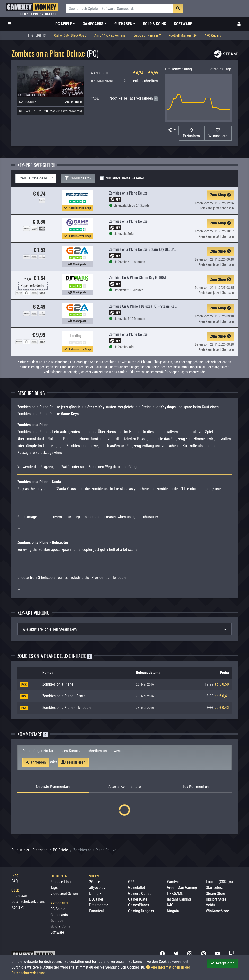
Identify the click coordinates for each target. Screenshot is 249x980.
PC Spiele (61, 850)
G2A (131, 882)
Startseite (40, 850)
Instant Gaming (179, 899)
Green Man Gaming (182, 888)
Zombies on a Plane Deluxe (128, 193)
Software (183, 24)
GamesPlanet (139, 905)
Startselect (214, 888)
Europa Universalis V (147, 36)
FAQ (15, 881)
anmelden (36, 762)
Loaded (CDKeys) (219, 882)
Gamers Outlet (139, 893)
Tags (54, 888)
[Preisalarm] (191, 133)
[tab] (124, 629)
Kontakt (18, 907)
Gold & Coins (155, 24)
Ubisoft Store (216, 899)
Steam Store (216, 893)
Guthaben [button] (123, 24)
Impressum (20, 896)
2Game (95, 882)
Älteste (125, 787)
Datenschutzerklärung (29, 901)
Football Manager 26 (183, 36)
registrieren (73, 762)
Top (196, 787)
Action (69, 102)
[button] (172, 130)
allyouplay (97, 888)
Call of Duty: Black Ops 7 (70, 36)
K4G (170, 905)
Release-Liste (61, 882)
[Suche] (120, 9)
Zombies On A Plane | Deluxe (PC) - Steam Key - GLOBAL (150, 306)
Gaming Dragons (141, 911)
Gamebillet (137, 888)
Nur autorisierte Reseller (125, 178)
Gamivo (173, 882)
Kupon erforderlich (33, 286)
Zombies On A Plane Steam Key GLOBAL (138, 277)
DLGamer (96, 899)
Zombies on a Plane (58, 684)
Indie (79, 102)
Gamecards (59, 915)
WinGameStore (218, 911)
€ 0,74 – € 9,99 (146, 73)
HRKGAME (175, 893)
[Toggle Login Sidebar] (239, 24)
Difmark (95, 893)
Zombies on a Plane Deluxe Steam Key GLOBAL (143, 249)
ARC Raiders (213, 36)
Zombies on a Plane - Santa (64, 696)
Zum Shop (220, 195)
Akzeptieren (222, 963)
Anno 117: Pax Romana (110, 36)
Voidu (210, 905)
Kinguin (173, 911)
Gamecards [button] (93, 24)
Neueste (53, 787)
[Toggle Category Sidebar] (9, 24)
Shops (94, 876)
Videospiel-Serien (64, 893)
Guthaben (58, 921)
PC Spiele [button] (64, 24)
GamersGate (138, 899)
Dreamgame (99, 905)
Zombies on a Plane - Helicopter (67, 708)
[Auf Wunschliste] (218, 133)
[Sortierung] (36, 178)
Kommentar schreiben (141, 81)
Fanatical (97, 911)
